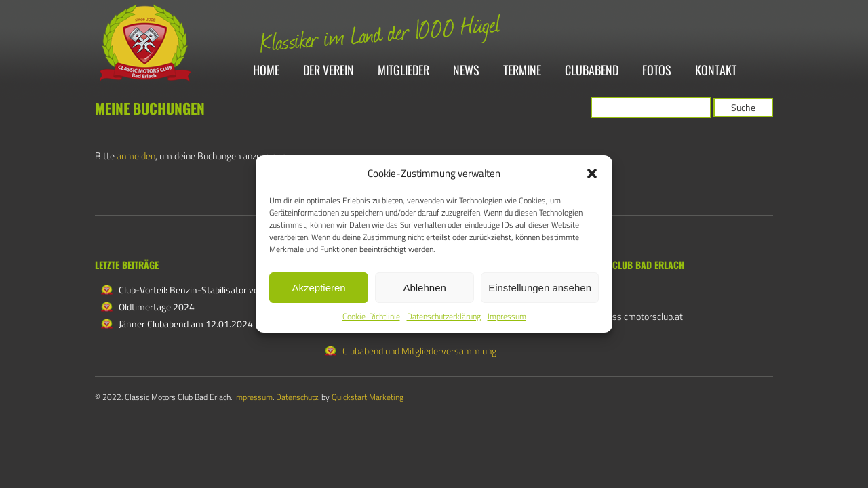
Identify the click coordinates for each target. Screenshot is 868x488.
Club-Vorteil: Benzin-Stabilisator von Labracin (209, 290)
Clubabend (592, 71)
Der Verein (329, 71)
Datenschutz (297, 397)
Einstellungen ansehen (540, 288)
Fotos (657, 71)
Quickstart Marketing (368, 397)
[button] (592, 174)
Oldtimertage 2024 (157, 307)
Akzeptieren (318, 288)
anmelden (136, 156)
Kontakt (716, 71)
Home (266, 71)
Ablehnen (424, 288)
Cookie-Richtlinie (371, 316)
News (466, 71)
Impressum (507, 316)
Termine (522, 71)
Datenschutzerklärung (444, 316)
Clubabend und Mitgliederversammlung (419, 351)
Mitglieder (403, 71)
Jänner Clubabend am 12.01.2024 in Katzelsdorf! (215, 324)
